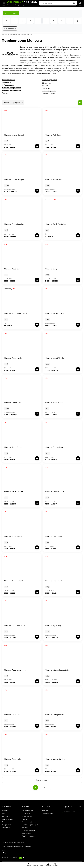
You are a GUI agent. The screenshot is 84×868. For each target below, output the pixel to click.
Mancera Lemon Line (13, 403)
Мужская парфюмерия (11, 91)
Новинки (25, 819)
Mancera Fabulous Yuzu (55, 581)
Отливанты (6, 83)
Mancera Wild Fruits (53, 180)
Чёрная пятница (8, 80)
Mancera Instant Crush (54, 314)
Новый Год (46, 89)
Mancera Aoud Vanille (13, 358)
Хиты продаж (27, 834)
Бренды (12, 35)
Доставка (5, 811)
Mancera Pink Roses (53, 135)
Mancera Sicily (51, 269)
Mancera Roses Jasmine (14, 224)
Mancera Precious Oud (13, 537)
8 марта (45, 86)
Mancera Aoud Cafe (12, 269)
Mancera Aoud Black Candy (16, 314)
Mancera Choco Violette (55, 447)
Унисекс (5, 93)
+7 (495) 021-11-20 (72, 807)
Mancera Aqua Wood (54, 403)
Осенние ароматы (49, 91)
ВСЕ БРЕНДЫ (11, 29)
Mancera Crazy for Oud (55, 492)
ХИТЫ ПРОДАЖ (11, 13)
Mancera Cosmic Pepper (14, 180)
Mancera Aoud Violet (13, 759)
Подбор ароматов (50, 80)
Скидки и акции (7, 819)
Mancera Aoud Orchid (13, 447)
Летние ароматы (49, 94)
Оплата (4, 814)
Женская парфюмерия (11, 88)
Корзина (45, 811)
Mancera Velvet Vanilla (54, 358)
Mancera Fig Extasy (53, 626)
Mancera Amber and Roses (15, 581)
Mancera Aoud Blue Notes (15, 626)
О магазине (6, 817)
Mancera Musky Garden (55, 759)
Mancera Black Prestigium (56, 224)
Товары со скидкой (29, 831)
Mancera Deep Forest (54, 537)
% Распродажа (8, 85)
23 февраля (47, 83)
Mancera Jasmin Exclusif (14, 135)
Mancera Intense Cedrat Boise (57, 670)
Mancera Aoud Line (12, 715)
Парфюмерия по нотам (10, 822)
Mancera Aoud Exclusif (13, 492)
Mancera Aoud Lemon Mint (15, 670)
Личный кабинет (48, 814)
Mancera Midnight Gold (55, 715)
